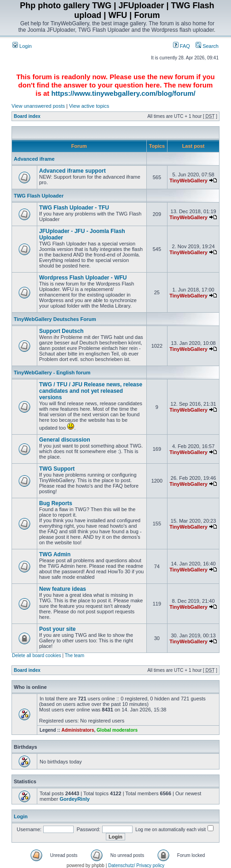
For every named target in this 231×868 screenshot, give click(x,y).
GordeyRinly (74, 799)
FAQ (182, 46)
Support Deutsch (61, 331)
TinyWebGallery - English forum (52, 373)
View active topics (89, 106)
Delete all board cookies (37, 655)
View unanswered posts (38, 106)
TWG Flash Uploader (39, 196)
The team (75, 655)
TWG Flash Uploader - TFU (74, 208)
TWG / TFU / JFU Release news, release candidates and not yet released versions (91, 391)
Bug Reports (56, 503)
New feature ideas (63, 589)
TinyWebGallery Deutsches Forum (55, 319)
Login (22, 46)
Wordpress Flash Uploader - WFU (83, 278)
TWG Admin (55, 554)
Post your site (57, 629)
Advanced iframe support (72, 171)
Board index (27, 116)
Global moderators (117, 730)
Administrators (78, 730)
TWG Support (57, 469)
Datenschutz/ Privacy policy (136, 865)
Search (207, 46)
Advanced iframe (34, 159)
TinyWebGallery (188, 181)
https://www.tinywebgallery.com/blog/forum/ (123, 93)
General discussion (65, 440)
